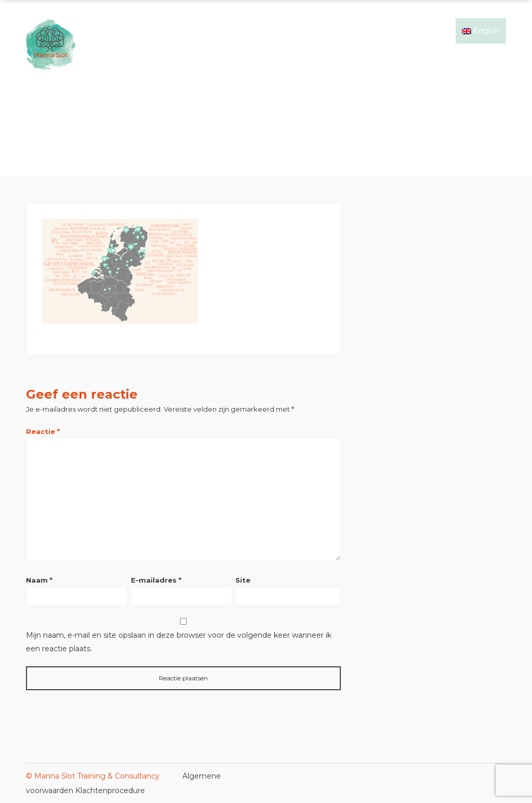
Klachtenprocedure (110, 791)
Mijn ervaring (347, 31)
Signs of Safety (283, 31)
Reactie (43, 431)
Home (232, 31)
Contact (435, 31)
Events (395, 31)
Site (243, 580)
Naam (39, 580)
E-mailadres (156, 580)
